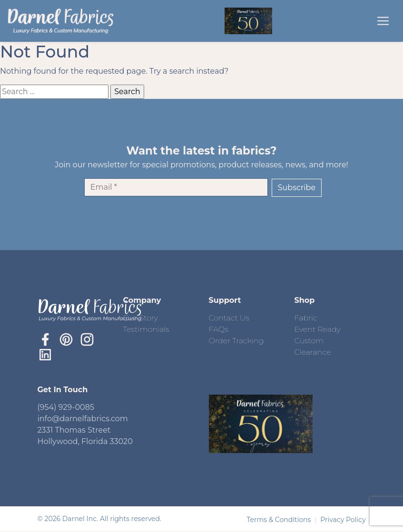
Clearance (313, 352)
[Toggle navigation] (383, 21)
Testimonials (146, 329)
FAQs (219, 329)
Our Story (141, 318)
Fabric (306, 318)
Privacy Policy (343, 520)
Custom (309, 341)
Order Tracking (236, 341)
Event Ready (318, 329)
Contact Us (229, 318)
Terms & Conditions (280, 520)
